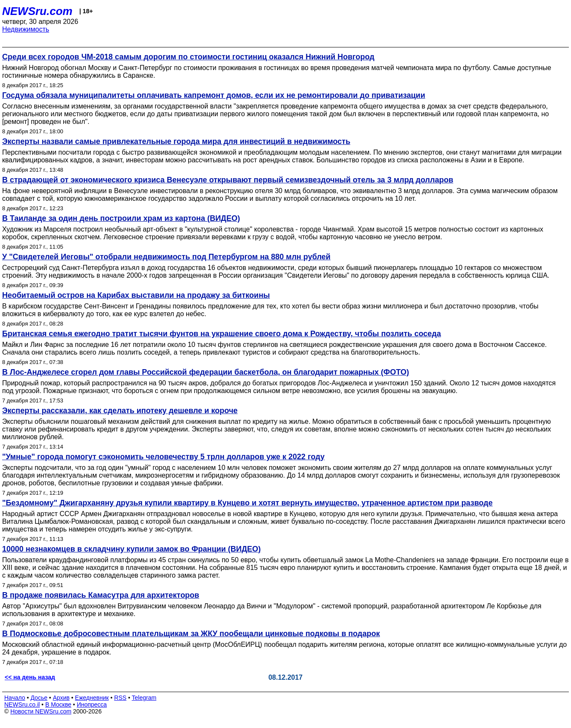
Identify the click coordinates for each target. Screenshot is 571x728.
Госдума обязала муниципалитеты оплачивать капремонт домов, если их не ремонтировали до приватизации (214, 95)
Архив (61, 698)
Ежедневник (92, 698)
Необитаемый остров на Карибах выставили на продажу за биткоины (136, 295)
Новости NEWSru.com (41, 711)
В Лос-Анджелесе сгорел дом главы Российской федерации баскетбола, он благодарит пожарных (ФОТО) (206, 372)
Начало (15, 698)
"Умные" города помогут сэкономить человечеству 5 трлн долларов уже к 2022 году (163, 457)
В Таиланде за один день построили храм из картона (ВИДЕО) (121, 218)
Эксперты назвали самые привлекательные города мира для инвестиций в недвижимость (176, 141)
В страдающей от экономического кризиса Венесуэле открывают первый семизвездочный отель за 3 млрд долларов (228, 180)
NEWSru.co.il (22, 705)
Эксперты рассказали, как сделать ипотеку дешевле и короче (120, 411)
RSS (120, 698)
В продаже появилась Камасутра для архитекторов (101, 595)
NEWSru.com (37, 11)
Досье (39, 698)
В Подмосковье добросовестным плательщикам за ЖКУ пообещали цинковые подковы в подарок (191, 634)
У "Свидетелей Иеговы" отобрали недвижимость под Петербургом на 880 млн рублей (166, 257)
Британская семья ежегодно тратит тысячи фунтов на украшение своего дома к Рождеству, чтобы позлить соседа (221, 334)
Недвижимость (26, 29)
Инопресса (92, 705)
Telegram (144, 698)
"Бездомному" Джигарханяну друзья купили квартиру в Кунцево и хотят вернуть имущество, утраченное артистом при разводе (247, 503)
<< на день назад (30, 677)
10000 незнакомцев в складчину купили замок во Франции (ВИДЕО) (132, 549)
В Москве (58, 705)
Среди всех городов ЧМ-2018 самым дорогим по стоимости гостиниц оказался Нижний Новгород (188, 57)
